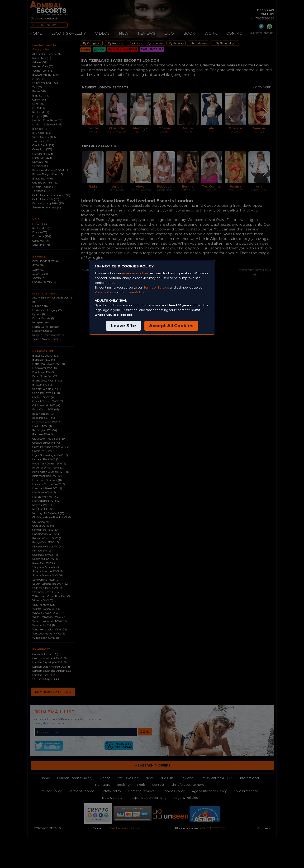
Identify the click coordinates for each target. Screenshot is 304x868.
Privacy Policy (105, 292)
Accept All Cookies (171, 326)
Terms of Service (156, 287)
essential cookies (135, 273)
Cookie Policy (134, 292)
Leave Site (123, 326)
